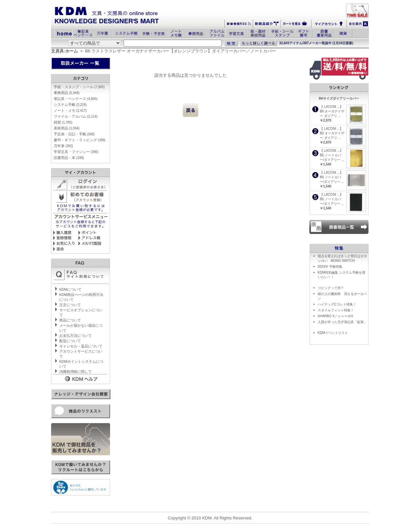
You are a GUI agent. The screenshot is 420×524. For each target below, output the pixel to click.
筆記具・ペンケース (76, 99)
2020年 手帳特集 (330, 267)
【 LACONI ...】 (331, 107)
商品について (70, 320)
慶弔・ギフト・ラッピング (80, 140)
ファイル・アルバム (76, 116)
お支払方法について (76, 336)
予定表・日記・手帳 (74, 134)
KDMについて (70, 289)
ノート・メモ (70, 110)
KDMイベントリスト (333, 333)
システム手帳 (70, 105)
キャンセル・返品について (81, 346)
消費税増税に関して (76, 372)
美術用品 (67, 128)
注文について (70, 305)
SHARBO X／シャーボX (335, 316)
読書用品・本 (69, 158)
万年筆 (63, 146)
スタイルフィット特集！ (336, 310)
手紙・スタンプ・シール (79, 87)
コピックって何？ (331, 288)
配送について (70, 341)
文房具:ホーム (65, 51)
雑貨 (63, 122)
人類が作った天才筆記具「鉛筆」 (342, 322)
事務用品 (67, 93)
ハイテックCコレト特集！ (337, 304)
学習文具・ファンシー (76, 152)
